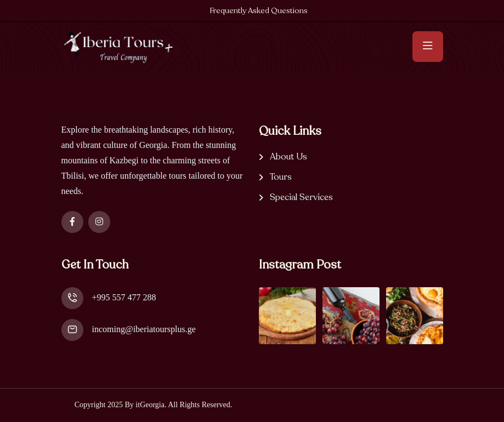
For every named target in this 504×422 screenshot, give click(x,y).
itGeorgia (150, 405)
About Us (288, 157)
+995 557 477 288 (124, 297)
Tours (281, 177)
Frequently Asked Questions (259, 11)
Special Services (301, 198)
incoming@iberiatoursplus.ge (144, 329)
